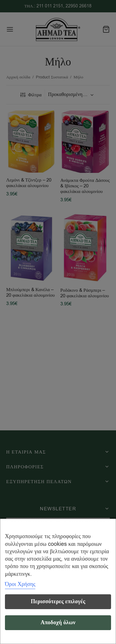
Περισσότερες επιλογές (58, 602)
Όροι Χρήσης (20, 584)
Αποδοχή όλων (58, 623)
